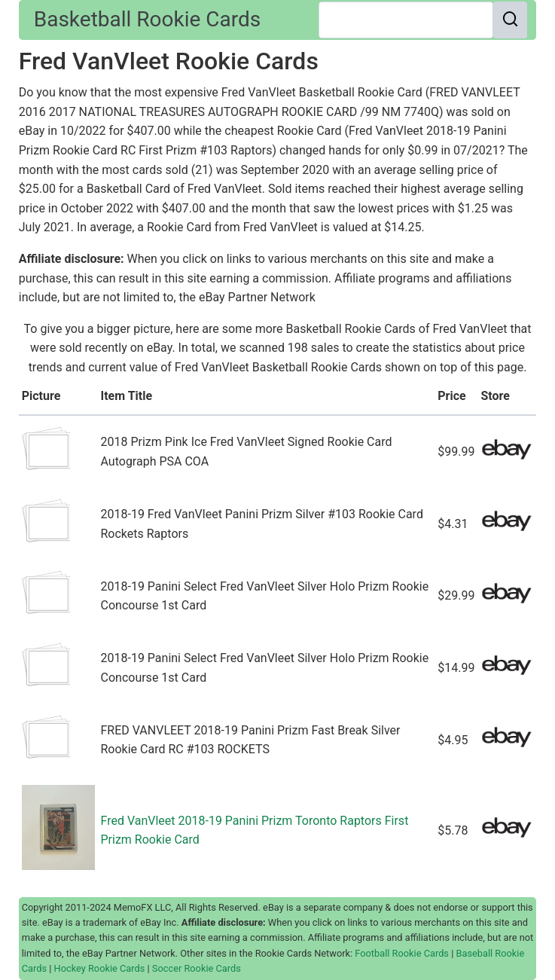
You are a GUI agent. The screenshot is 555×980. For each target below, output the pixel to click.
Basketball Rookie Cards (147, 19)
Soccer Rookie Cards (197, 968)
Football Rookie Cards (402, 953)
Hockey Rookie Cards (100, 968)
